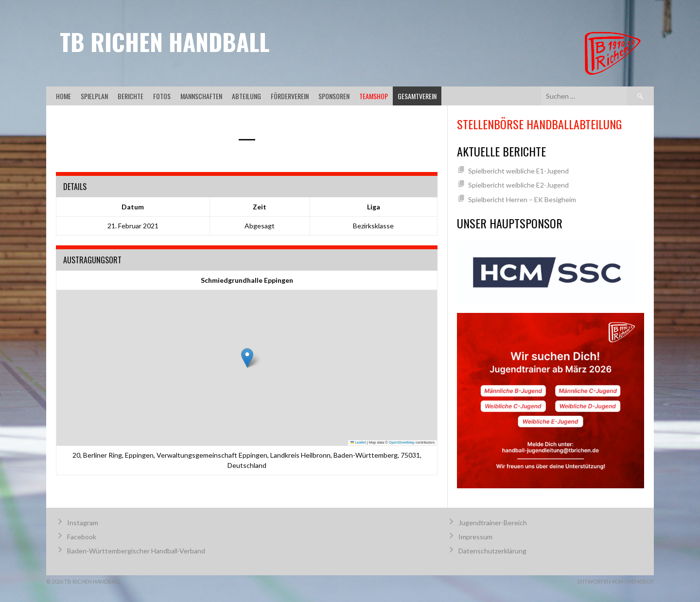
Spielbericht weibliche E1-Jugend (518, 171)
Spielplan (94, 96)
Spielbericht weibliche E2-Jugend (518, 185)
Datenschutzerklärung (492, 551)
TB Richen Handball (165, 42)
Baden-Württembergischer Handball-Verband (136, 551)
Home (63, 96)
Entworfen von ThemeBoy (616, 581)
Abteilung (246, 96)
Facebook (82, 537)
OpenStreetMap (402, 442)
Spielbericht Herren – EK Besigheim (522, 199)
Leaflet (358, 442)
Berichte (131, 96)
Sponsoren (334, 96)
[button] (247, 358)
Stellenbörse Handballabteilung (539, 124)
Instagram (83, 523)
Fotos (162, 96)
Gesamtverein (417, 96)
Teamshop (374, 96)
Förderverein (290, 96)
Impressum (475, 537)
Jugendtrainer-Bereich (493, 523)
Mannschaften (201, 96)
